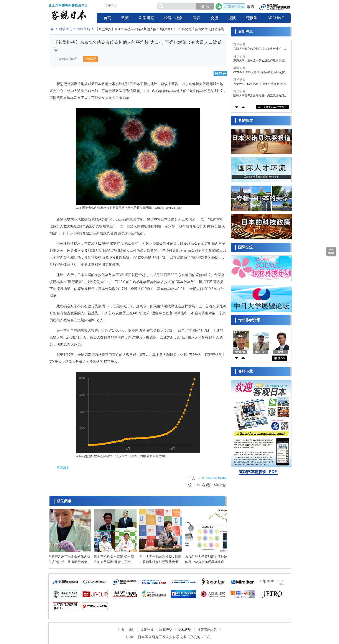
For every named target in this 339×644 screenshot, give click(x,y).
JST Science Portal (213, 478)
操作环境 (147, 627)
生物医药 (84, 29)
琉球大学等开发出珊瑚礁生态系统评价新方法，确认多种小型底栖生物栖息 (260, 96)
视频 (232, 18)
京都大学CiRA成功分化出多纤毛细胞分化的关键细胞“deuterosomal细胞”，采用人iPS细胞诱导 (261, 84)
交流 (214, 18)
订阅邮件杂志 (234, 7)
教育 (197, 18)
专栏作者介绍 (249, 320)
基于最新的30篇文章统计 (272, 107)
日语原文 (63, 468)
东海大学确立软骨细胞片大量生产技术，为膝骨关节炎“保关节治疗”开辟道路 (260, 49)
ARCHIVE (276, 18)
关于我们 (111, 6)
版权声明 (166, 627)
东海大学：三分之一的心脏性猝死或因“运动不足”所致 (261, 61)
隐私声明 (185, 627)
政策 (125, 18)
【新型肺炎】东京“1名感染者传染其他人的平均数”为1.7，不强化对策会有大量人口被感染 (160, 29)
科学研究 (146, 18)
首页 (107, 18)
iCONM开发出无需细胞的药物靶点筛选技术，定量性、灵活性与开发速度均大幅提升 (260, 72)
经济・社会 (173, 18)
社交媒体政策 (207, 627)
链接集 (252, 18)
